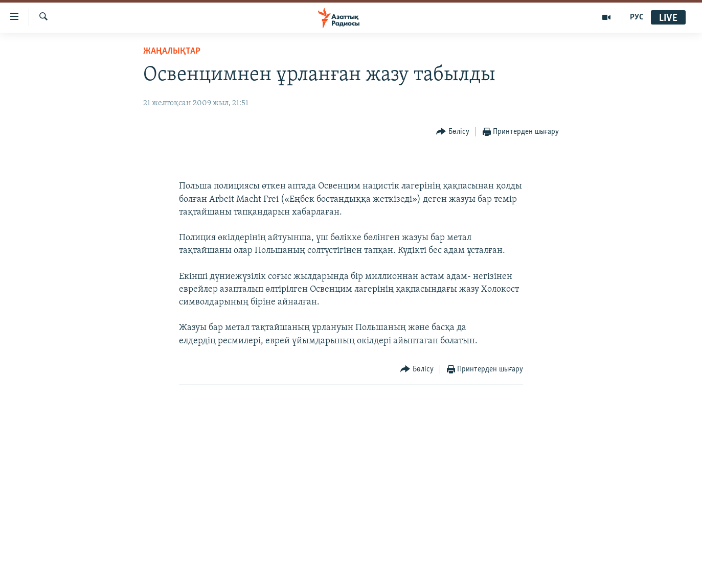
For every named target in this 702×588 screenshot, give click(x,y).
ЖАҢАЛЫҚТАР (172, 51)
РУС (637, 17)
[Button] (453, 132)
